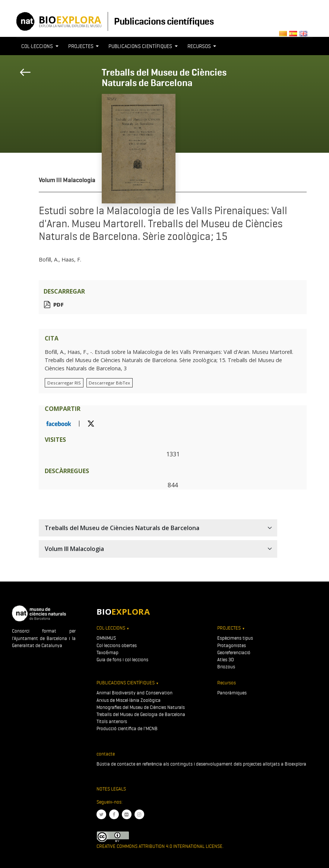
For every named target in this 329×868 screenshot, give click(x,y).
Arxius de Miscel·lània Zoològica (129, 700)
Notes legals (111, 789)
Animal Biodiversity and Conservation (135, 693)
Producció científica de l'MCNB (127, 728)
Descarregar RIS (64, 383)
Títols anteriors (112, 721)
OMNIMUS (106, 638)
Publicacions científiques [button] (141, 46)
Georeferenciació (234, 652)
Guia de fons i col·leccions (122, 660)
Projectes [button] (81, 46)
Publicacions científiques (164, 21)
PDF (58, 305)
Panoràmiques (232, 693)
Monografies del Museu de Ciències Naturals (141, 707)
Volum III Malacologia (67, 180)
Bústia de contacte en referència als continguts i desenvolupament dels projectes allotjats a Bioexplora (201, 764)
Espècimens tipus (235, 638)
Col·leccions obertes (117, 645)
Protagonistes (232, 645)
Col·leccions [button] (38, 46)
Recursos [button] (200, 46)
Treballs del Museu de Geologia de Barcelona (141, 714)
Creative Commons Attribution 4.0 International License (159, 846)
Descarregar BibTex (109, 383)
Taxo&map (107, 652)
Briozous (226, 667)
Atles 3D (226, 660)
